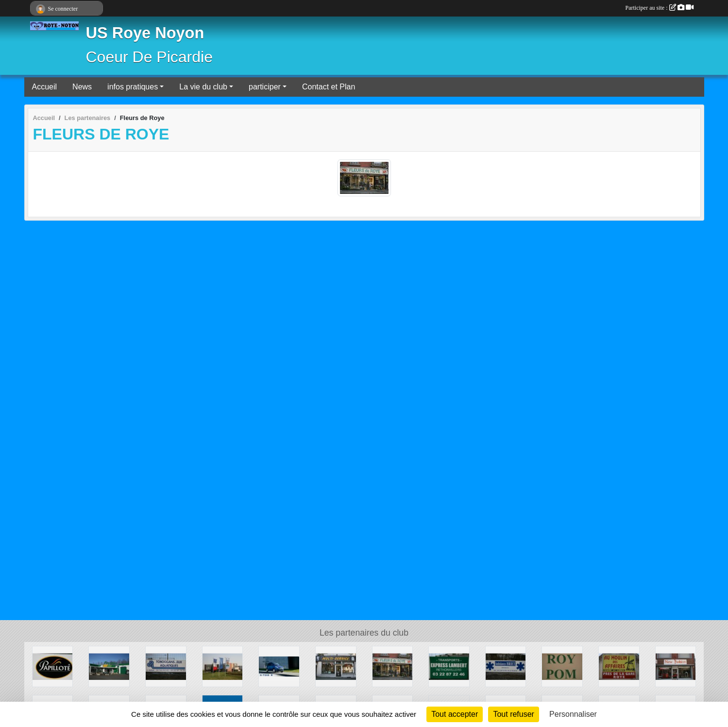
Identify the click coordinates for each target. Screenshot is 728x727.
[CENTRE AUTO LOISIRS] (279, 666)
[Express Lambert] (449, 666)
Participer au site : (660, 8)
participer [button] (265, 87)
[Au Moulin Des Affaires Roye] (619, 666)
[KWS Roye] (223, 666)
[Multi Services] (336, 666)
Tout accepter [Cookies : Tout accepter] (455, 714)
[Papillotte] (53, 666)
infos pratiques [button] (133, 87)
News (82, 87)
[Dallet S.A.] (166, 666)
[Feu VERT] (109, 666)
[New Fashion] (676, 666)
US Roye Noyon (145, 33)
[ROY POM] (562, 666)
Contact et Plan (329, 87)
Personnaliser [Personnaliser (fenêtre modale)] (573, 714)
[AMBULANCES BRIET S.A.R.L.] (506, 666)
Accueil (45, 87)
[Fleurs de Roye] (393, 666)
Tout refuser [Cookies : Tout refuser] (513, 714)
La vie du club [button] (203, 87)
